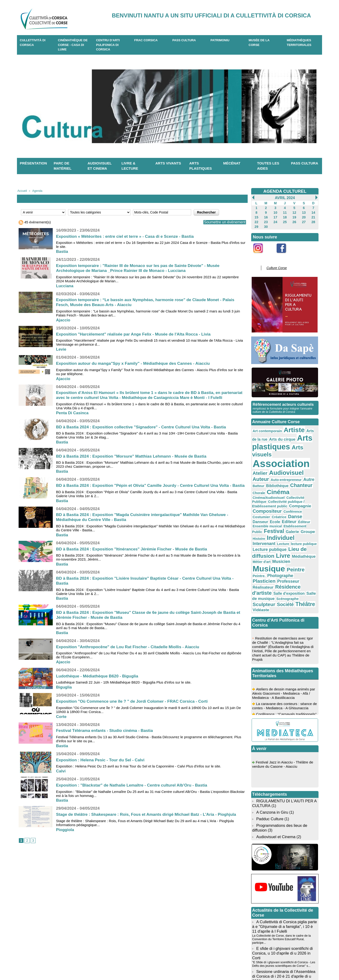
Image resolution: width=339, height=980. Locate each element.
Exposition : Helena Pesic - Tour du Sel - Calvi (102, 769)
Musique (291, 520)
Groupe (259, 499)
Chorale (278, 468)
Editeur (269, 488)
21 (313, 216)
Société (301, 545)
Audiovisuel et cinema (100, 166)
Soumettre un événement (222, 222)
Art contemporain (265, 427)
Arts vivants (168, 163)
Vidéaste (278, 551)
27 (304, 220)
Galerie (307, 493)
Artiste (288, 426)
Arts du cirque (270, 434)
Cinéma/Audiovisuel (266, 472)
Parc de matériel (63, 166)
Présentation (33, 163)
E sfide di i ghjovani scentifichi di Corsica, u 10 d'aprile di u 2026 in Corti (285, 883)
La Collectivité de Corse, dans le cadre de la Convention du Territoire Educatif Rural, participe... (284, 873)
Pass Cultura (184, 40)
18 (285, 216)
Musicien (267, 521)
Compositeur (285, 479)
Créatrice (275, 484)
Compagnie (262, 479)
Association (277, 449)
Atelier (309, 451)
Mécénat (232, 163)
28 (313, 220)
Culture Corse (274, 265)
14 (313, 212)
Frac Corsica (146, 40)
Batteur (288, 463)
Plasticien (262, 532)
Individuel (290, 498)
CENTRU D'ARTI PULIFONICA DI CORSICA (108, 45)
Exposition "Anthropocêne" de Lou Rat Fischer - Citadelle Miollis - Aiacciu (131, 656)
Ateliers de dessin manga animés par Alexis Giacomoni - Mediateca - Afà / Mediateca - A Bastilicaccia (285, 636)
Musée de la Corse (259, 43)
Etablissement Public (267, 494)
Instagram (261, 253)
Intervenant (262, 503)
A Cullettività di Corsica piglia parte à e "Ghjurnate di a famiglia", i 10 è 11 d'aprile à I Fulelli (285, 863)
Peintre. (275, 527)
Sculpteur (283, 545)
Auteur (290, 457)
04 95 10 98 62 (77, 965)
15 (256, 216)
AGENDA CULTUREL (285, 191)
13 (304, 212)
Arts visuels (300, 441)
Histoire (272, 499)
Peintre (260, 527)
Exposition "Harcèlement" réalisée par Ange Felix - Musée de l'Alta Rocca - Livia (137, 334)
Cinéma (295, 467)
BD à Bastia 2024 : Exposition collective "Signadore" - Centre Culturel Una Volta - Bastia (145, 431)
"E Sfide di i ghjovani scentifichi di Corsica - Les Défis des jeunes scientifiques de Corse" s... (282, 890)
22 (256, 220)
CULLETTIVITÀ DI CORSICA (33, 43)
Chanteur (262, 467)
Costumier (260, 484)
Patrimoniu (220, 40)
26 (294, 220)
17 (275, 216)
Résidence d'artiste (272, 537)
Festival (291, 493)
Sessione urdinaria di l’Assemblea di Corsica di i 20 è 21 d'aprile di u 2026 (284, 900)
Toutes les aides (268, 166)
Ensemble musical (301, 489)
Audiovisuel (267, 457)
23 (266, 220)
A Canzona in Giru (271, 752)
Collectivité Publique (295, 472)
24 (275, 220)
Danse (289, 484)
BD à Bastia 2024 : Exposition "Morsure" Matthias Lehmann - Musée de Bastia (134, 461)
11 (285, 212)
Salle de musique (286, 541)
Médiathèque (296, 514)
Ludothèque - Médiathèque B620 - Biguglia (99, 685)
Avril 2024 (285, 198)
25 (285, 220)
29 (256, 225)
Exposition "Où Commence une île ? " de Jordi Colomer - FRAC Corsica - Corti (135, 711)
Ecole (257, 488)
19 (294, 216)
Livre (279, 513)
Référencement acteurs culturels (282, 401)
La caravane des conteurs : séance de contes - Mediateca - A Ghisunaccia (284, 648)
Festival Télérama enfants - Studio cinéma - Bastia (107, 740)
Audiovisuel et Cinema (275, 775)
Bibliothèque (304, 462)
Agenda (36, 191)
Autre (277, 462)
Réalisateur (303, 532)
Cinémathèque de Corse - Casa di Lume (73, 45)
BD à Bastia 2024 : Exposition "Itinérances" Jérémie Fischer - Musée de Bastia (135, 558)
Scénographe (262, 546)
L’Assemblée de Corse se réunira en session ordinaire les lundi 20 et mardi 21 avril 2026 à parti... (285, 907)
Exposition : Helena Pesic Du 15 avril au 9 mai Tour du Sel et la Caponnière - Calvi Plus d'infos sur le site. (139, 776)
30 (266, 225)
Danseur (303, 484)
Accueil (22, 191)
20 (304, 216)
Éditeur (282, 489)
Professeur (283, 532)
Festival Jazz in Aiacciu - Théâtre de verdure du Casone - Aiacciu (284, 706)
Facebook (284, 253)
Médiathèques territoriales (299, 43)
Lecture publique (267, 508)
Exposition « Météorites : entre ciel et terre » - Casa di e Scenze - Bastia (128, 236)
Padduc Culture (269, 758)
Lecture (279, 504)
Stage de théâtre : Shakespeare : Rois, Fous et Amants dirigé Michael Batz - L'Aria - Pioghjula (150, 824)
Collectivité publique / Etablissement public (283, 475)
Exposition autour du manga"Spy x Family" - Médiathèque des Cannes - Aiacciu (136, 363)
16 (266, 216)
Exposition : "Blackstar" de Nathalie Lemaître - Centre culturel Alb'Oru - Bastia (135, 795)
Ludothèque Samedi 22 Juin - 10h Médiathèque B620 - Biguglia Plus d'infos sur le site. (124, 692)
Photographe (293, 527)
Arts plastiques (201, 166)
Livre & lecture (130, 166)
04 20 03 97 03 (113, 965)
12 (294, 212)
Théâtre (261, 550)
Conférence (307, 480)
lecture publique (296, 504)
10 (275, 212)
